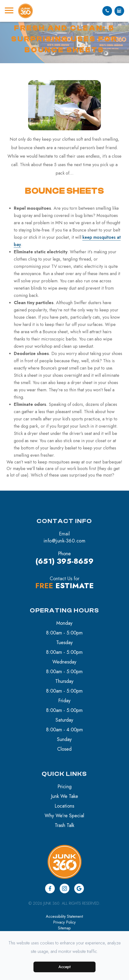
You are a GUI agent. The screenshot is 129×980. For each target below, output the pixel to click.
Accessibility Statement (64, 916)
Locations (64, 806)
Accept (65, 967)
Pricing (64, 787)
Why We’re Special (64, 816)
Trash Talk (64, 825)
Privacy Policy (64, 922)
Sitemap (64, 928)
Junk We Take (64, 796)
